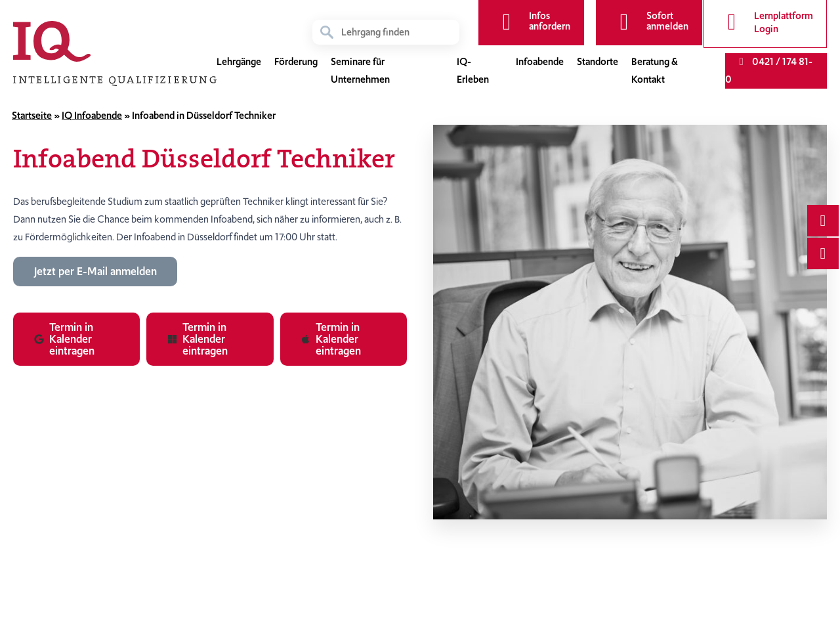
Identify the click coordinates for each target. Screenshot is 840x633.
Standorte (598, 62)
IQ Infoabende (92, 116)
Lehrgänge (239, 62)
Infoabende (540, 62)
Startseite (32, 116)
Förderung (296, 62)
